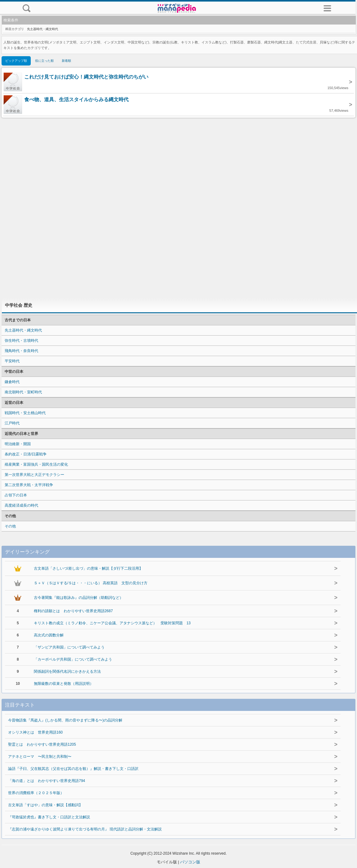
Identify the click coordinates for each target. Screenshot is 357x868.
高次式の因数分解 (49, 635)
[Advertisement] (179, 208)
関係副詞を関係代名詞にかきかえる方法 (67, 671)
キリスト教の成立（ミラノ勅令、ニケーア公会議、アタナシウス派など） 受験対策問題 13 (112, 623)
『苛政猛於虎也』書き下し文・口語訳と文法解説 (49, 817)
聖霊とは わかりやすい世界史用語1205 (42, 744)
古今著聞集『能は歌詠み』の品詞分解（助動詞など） (79, 598)
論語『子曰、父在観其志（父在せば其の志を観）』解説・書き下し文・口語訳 (73, 769)
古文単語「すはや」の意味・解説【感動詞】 (45, 805)
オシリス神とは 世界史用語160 (35, 732)
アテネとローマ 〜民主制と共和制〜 (40, 757)
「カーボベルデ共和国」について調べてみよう (73, 659)
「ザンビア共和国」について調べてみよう (69, 647)
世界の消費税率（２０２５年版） (36, 793)
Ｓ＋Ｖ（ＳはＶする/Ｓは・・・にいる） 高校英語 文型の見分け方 (91, 583)
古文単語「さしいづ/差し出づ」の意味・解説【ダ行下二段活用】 (88, 568)
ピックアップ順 (16, 61)
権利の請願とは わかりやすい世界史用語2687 (73, 611)
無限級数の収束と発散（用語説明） (64, 684)
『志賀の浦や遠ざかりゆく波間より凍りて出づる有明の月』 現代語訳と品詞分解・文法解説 (85, 829)
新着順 (66, 61)
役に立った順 (44, 61)
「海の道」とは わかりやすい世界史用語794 (47, 781)
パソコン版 (190, 862)
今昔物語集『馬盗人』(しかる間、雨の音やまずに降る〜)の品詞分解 (65, 720)
